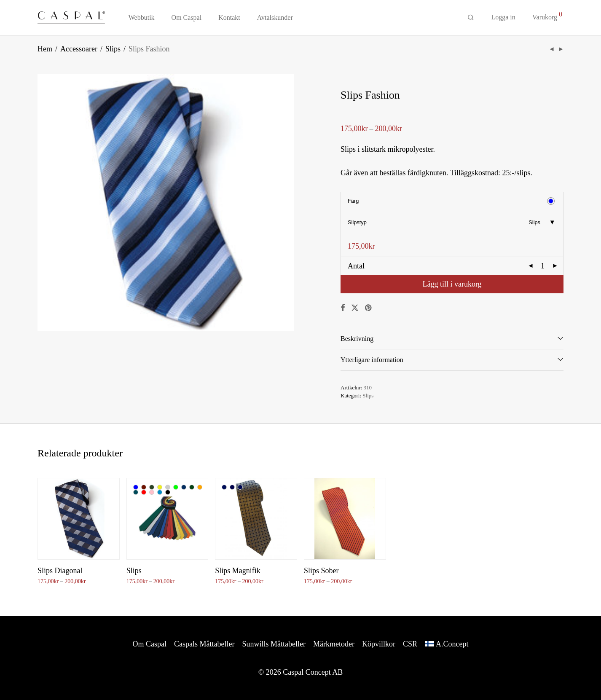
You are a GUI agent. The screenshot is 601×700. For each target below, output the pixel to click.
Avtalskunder (275, 17)
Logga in (503, 17)
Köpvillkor (379, 644)
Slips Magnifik (238, 571)
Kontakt (229, 17)
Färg (353, 201)
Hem (45, 49)
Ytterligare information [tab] (372, 360)
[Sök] (471, 18)
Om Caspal (187, 17)
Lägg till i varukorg (452, 284)
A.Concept (452, 644)
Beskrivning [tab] (357, 339)
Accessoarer (79, 49)
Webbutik (142, 17)
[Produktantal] (543, 266)
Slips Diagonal (60, 571)
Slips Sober (321, 571)
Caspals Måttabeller (204, 644)
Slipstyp (357, 222)
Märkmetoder (334, 644)
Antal (356, 266)
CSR (410, 644)
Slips (113, 49)
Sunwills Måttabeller (274, 644)
